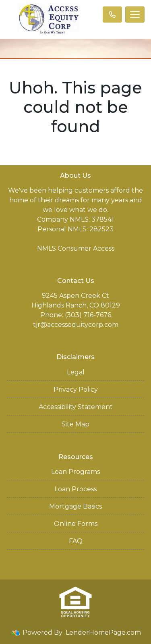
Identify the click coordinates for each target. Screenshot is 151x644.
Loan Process (75, 489)
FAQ (76, 541)
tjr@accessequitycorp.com (76, 325)
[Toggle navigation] (135, 15)
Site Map (75, 424)
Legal (76, 372)
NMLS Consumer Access (76, 248)
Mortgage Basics (75, 506)
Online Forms (76, 524)
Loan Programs (75, 472)
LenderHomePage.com (103, 633)
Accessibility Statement (76, 407)
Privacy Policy (76, 390)
